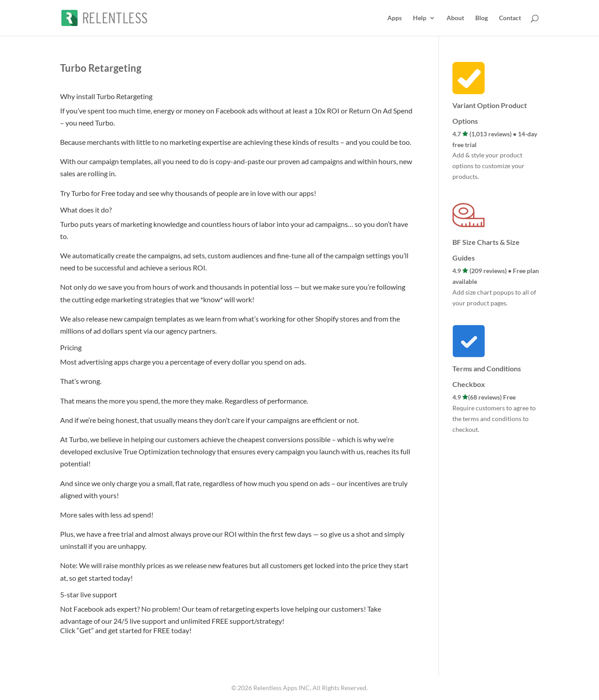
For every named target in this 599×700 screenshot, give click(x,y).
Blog (482, 18)
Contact (510, 18)
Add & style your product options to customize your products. (488, 166)
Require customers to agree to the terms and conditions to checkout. (494, 419)
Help (420, 18)
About (455, 18)
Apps (395, 18)
